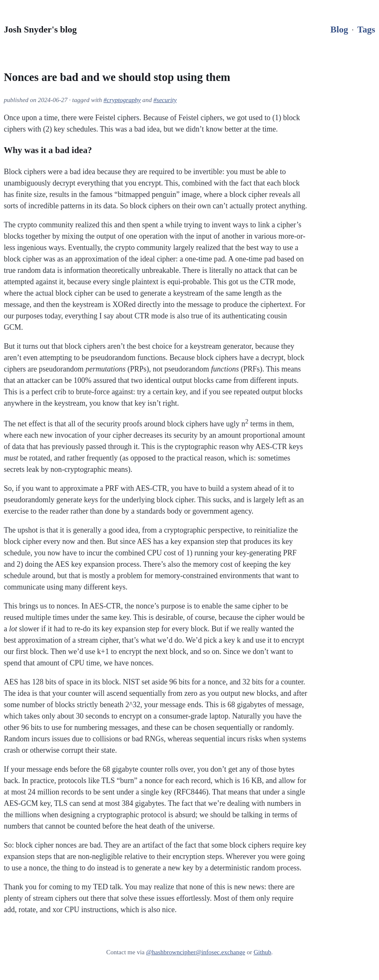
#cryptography (122, 100)
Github (263, 952)
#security (165, 100)
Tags (366, 30)
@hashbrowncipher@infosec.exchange (196, 952)
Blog (339, 30)
